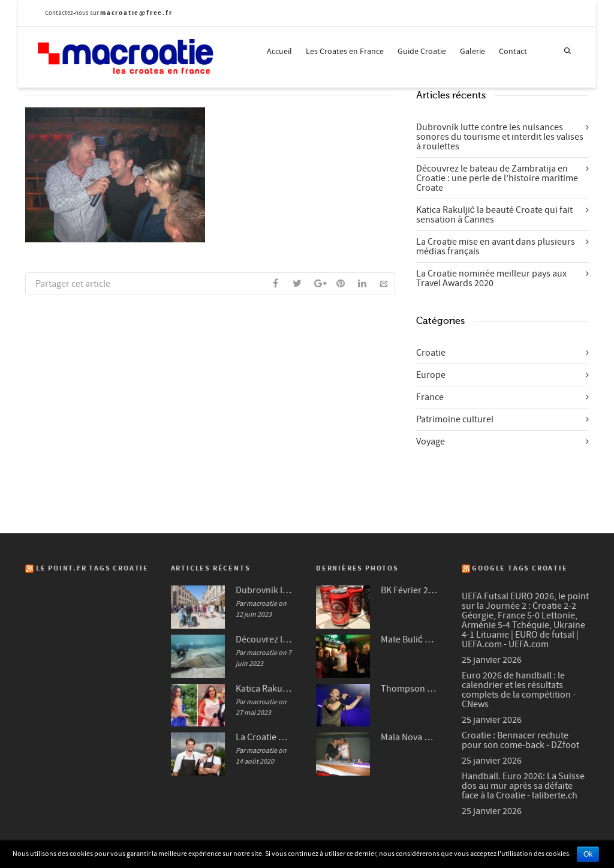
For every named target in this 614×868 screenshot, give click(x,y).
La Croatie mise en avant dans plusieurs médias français (496, 247)
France (430, 397)
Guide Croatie (422, 52)
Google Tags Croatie (520, 568)
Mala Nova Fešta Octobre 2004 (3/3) (409, 737)
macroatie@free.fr (136, 13)
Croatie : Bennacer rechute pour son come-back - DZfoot (520, 740)
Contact (513, 52)
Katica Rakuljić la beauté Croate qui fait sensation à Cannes (494, 215)
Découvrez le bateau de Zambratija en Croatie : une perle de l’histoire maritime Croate (497, 178)
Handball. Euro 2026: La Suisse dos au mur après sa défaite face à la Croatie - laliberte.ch (523, 786)
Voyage (431, 441)
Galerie (472, 52)
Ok (588, 854)
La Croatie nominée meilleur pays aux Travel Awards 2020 (491, 278)
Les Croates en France (345, 52)
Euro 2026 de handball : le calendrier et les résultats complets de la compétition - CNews (519, 690)
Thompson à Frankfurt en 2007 (409, 689)
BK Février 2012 (409, 590)
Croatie (431, 353)
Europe (431, 375)
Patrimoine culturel (455, 419)
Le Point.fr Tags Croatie (92, 568)
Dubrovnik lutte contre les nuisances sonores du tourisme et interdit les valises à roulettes (500, 137)
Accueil (279, 52)
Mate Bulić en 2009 (409, 639)
